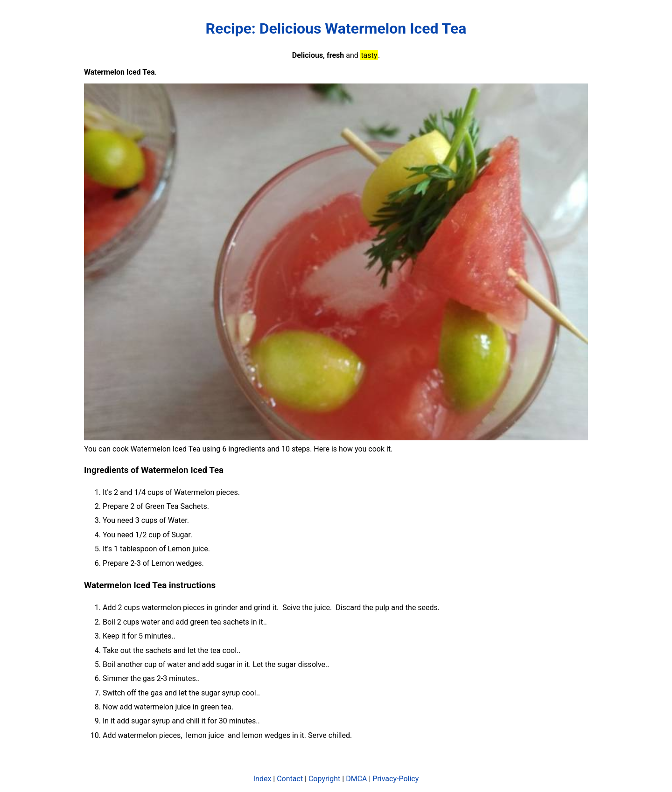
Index (262, 779)
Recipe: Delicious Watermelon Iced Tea (336, 28)
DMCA (356, 779)
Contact (290, 779)
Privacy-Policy (395, 779)
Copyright (324, 779)
